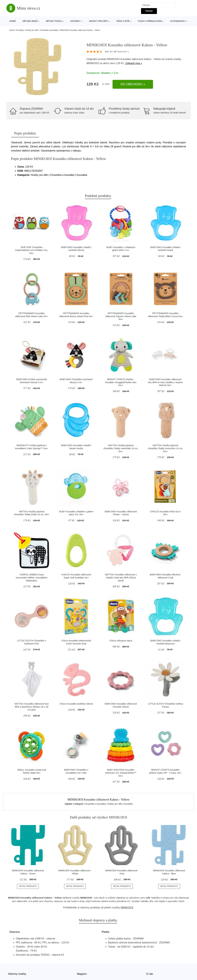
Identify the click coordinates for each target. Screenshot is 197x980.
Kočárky (76, 21)
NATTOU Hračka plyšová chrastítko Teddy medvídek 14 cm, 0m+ (121, 448)
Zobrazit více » (134, 63)
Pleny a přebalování (150, 21)
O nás (150, 974)
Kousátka (128, 804)
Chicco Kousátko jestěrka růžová (76, 704)
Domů (13, 21)
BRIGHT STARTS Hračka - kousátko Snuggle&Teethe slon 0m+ (121, 382)
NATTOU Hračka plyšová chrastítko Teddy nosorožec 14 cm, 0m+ (165, 448)
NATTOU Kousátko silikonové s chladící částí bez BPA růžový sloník (121, 578)
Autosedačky (178, 21)
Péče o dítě (123, 21)
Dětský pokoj (54, 21)
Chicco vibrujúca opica (121, 641)
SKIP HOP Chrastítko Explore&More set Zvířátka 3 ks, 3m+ (32, 250)
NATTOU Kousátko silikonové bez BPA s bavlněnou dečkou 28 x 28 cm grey (32, 707)
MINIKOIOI (93, 63)
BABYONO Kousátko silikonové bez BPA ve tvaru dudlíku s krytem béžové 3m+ (165, 382)
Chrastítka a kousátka (49, 30)
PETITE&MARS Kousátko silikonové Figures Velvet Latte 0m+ (121, 316)
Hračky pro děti (98, 21)
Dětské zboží (30, 21)
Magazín (82, 974)
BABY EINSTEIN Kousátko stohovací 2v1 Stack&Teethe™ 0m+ (121, 773)
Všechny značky (17, 974)
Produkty (20, 30)
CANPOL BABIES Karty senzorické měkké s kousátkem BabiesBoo (32, 578)
